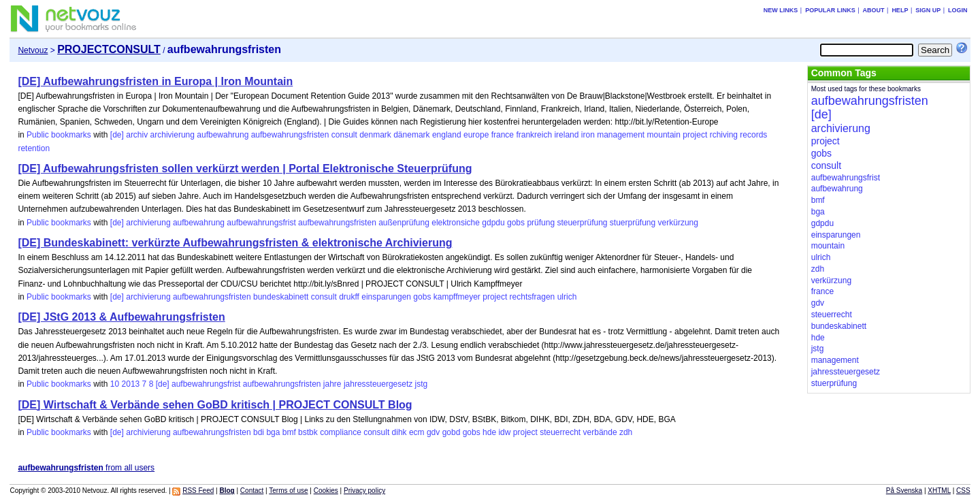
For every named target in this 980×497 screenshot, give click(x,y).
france (503, 135)
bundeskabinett (281, 297)
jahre (332, 384)
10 (115, 384)
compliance (341, 432)
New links (781, 10)
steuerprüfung (582, 223)
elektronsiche (456, 223)
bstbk (308, 432)
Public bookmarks (59, 135)
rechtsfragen (533, 297)
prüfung (541, 223)
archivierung (173, 135)
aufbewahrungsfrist (261, 223)
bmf (289, 432)
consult (344, 135)
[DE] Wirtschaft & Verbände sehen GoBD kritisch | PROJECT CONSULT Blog (215, 405)
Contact (252, 491)
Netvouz (33, 50)
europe (476, 135)
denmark (375, 135)
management (621, 135)
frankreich (534, 135)
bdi (259, 432)
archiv (137, 135)
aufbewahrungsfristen (290, 135)
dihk (399, 432)
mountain (664, 135)
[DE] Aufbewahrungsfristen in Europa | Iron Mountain (155, 81)
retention (34, 148)
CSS (963, 491)
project (695, 135)
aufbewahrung (223, 135)
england (447, 135)
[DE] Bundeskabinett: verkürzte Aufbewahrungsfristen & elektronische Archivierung (235, 243)
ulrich (567, 297)
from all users (86, 468)
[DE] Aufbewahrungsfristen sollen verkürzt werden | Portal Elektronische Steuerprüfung (245, 169)
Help (900, 10)
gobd (452, 432)
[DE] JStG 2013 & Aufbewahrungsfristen (121, 317)
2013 (131, 384)
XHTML (939, 491)
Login (958, 10)
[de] (117, 135)
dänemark (411, 135)
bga (273, 432)
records (753, 135)
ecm (417, 432)
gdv (433, 432)
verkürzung (678, 223)
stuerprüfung (633, 223)
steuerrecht (560, 432)
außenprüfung (404, 223)
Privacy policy (364, 491)
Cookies (326, 491)
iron (588, 135)
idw (504, 432)
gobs (516, 223)
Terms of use (288, 491)
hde (489, 432)
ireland (566, 135)
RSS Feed (198, 491)
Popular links (830, 10)
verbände (600, 432)
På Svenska (904, 491)
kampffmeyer (457, 297)
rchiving (724, 135)
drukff (349, 297)
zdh (626, 432)
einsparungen (386, 297)
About (874, 10)
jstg (422, 384)
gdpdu (493, 223)
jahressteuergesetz (378, 384)
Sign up (928, 10)
